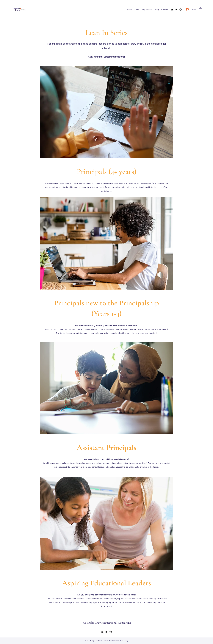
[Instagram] (181, 10)
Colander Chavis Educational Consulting (107, 623)
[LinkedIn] (172, 10)
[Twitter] (176, 10)
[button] (200, 9)
